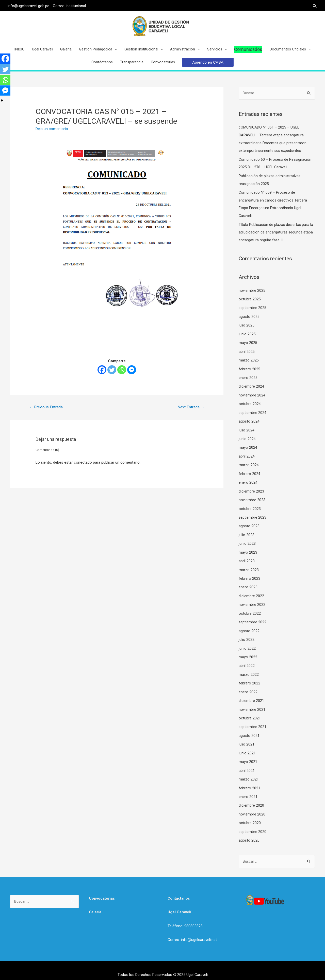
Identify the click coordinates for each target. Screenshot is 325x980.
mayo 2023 (248, 549)
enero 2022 (248, 686)
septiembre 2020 (253, 823)
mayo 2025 (248, 344)
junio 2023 (247, 541)
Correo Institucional (72, 5)
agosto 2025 (249, 318)
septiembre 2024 (253, 412)
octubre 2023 (250, 506)
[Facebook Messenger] (132, 374)
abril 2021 (247, 763)
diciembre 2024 (251, 387)
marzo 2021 (249, 772)
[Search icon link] (312, 5)
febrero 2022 (249, 678)
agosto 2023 (249, 524)
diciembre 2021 (251, 695)
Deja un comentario (52, 133)
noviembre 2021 (252, 703)
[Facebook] (102, 374)
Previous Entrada (47, 412)
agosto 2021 (249, 729)
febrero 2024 (249, 472)
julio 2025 (247, 327)
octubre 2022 (250, 609)
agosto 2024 (249, 421)
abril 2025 (247, 353)
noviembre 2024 (252, 395)
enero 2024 (248, 481)
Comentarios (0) (47, 455)
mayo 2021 (248, 755)
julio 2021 (247, 738)
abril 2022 (247, 661)
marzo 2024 (249, 464)
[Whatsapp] (122, 374)
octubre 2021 (250, 712)
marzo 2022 (249, 669)
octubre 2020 (250, 814)
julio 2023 (247, 532)
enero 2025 (248, 378)
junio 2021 (247, 746)
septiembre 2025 (253, 310)
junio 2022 (247, 643)
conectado (83, 467)
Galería (95, 903)
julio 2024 (247, 430)
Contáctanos (179, 890)
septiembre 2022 (253, 618)
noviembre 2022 (252, 601)
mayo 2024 (248, 447)
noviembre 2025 (252, 293)
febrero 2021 (249, 780)
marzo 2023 (249, 567)
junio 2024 (247, 438)
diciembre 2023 (251, 489)
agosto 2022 (249, 626)
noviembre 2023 (252, 498)
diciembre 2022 (251, 592)
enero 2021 (248, 789)
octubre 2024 (250, 404)
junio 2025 (247, 335)
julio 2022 (247, 635)
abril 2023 (247, 558)
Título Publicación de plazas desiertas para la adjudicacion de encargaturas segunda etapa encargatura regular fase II (276, 235)
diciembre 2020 (251, 797)
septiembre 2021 (253, 720)
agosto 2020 (249, 832)
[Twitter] (112, 374)
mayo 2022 (248, 652)
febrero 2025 (249, 370)
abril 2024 (247, 455)
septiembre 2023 (253, 515)
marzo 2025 (249, 361)
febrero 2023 (249, 575)
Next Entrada (190, 412)
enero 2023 (248, 584)
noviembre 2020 (252, 806)
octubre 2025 (250, 301)
